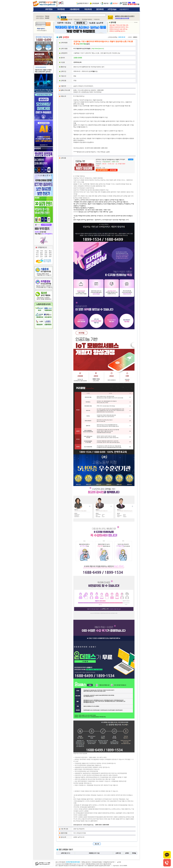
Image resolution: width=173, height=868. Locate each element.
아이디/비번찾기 (42, 31)
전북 (46, 257)
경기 (42, 257)
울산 (42, 253)
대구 (37, 257)
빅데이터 (97, 19)
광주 (42, 255)
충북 (50, 253)
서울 (37, 251)
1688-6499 (78, 58)
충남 (50, 251)
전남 (46, 255)
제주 (50, 257)
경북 (46, 253)
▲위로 (119, 862)
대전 (42, 251)
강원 (50, 255)
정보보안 (77, 19)
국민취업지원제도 (87, 19)
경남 (46, 251)
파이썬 (70, 19)
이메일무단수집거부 (109, 862)
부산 (37, 255)
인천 (37, 253)
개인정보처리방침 (97, 862)
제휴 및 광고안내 (86, 862)
